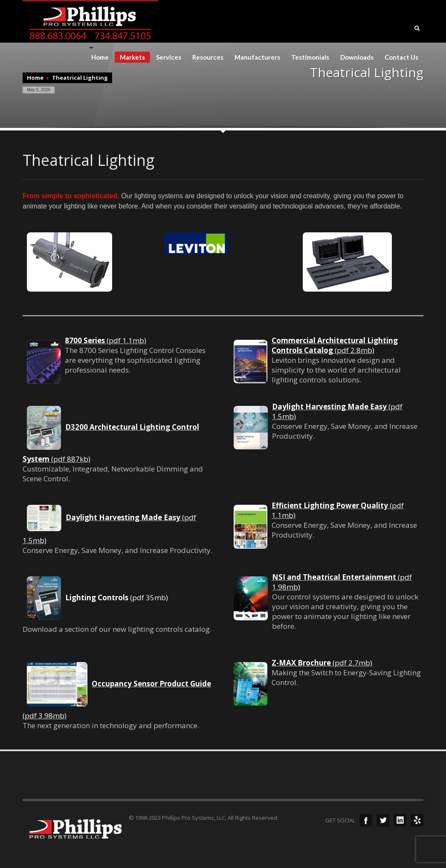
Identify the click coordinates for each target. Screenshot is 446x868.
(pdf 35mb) (117, 597)
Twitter (383, 820)
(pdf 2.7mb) (322, 663)
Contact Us (401, 57)
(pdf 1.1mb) (106, 340)
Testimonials (310, 57)
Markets (130, 58)
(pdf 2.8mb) (335, 345)
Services (166, 57)
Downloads (357, 57)
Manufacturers (257, 57)
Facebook (366, 820)
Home (100, 57)
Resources (205, 57)
